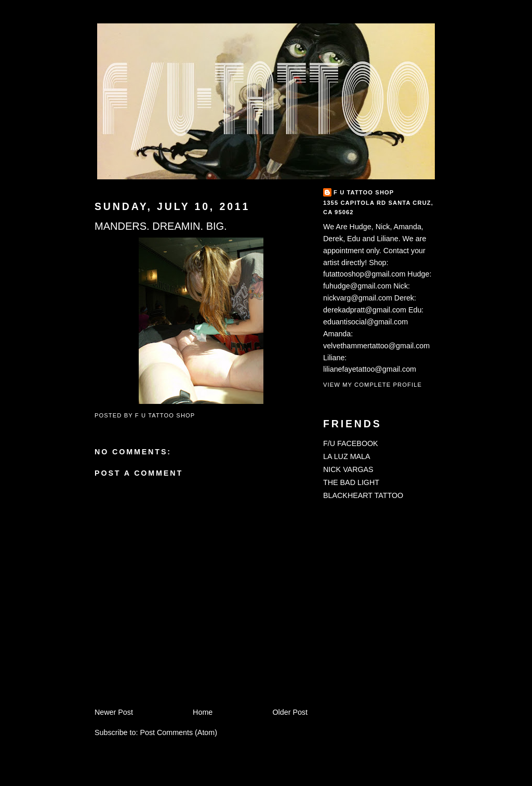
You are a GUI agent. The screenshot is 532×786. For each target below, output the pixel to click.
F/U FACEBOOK (351, 443)
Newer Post (114, 712)
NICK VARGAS (348, 469)
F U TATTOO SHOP (364, 192)
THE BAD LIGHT (351, 482)
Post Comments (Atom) (178, 732)
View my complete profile (373, 385)
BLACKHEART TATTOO (363, 495)
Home (203, 712)
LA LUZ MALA (347, 456)
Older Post (290, 712)
